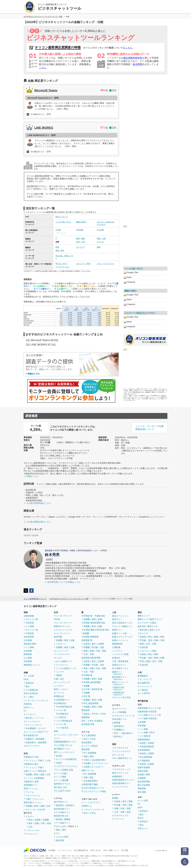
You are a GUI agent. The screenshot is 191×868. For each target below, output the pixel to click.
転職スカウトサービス (122, 637)
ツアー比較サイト (62, 823)
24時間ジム (87, 806)
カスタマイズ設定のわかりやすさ (140, 313)
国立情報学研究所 (133, 58)
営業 (57, 247)
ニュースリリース (65, 850)
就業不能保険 (144, 767)
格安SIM (144, 630)
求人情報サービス (120, 668)
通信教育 (86, 710)
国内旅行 (60, 805)
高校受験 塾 (87, 640)
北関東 (38, 820)
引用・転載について (111, 850)
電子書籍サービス (62, 749)
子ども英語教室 (89, 735)
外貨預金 (28, 704)
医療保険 (28, 654)
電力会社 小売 (60, 787)
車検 (56, 731)
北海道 (87, 644)
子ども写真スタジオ (63, 745)
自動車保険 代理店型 (147, 712)
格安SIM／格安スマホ (148, 626)
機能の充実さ (81, 222)
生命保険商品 (144, 750)
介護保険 (142, 778)
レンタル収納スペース (66, 668)
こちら (129, 48)
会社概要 (52, 850)
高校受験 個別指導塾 (91, 658)
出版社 (59, 763)
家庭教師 (86, 717)
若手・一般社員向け (123, 733)
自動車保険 (29, 616)
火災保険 (28, 640)
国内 (58, 830)
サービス (100, 242)
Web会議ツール (119, 719)
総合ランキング (62, 217)
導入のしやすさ (62, 264)
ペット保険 (29, 647)
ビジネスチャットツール (123, 716)
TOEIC (87, 760)
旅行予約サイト (61, 802)
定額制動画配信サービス (65, 742)
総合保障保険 (144, 782)
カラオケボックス (120, 816)
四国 (142, 644)
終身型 (143, 743)
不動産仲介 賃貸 (31, 782)
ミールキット (60, 644)
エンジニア (81, 247)
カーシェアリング (62, 682)
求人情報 (125, 850)
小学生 (103, 714)
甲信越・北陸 (98, 647)
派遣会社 (116, 658)
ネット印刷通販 (119, 712)
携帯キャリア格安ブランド (150, 619)
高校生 (87, 714)
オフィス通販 (60, 777)
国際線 (67, 819)
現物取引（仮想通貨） (36, 739)
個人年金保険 (144, 785)
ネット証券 (29, 676)
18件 (113, 90)
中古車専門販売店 (64, 707)
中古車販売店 (60, 703)
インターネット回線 (147, 651)
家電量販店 (143, 676)
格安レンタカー (61, 689)
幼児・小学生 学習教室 (92, 721)
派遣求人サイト (119, 665)
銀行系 (29, 718)
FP (85, 753)
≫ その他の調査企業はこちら (37, 522)
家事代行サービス (62, 626)
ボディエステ (118, 755)
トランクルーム (61, 665)
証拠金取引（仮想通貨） (37, 742)
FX (25, 711)
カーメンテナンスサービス (66, 735)
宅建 (86, 756)
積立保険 (142, 792)
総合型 (59, 756)
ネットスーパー (61, 651)
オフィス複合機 (61, 780)
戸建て (41, 761)
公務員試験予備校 (90, 784)
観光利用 (60, 840)
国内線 (59, 819)
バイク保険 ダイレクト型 (149, 715)
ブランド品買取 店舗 (63, 770)
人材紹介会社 (118, 688)
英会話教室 (87, 742)
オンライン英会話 (90, 746)
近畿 (42, 774)
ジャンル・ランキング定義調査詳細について (149, 428)
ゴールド (42, 728)
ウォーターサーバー (63, 616)
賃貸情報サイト (31, 785)
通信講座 (86, 749)
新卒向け (118, 737)
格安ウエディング (120, 773)
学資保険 (28, 661)
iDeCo (140, 818)
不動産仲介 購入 (31, 764)
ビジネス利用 (62, 837)
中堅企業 (80, 230)
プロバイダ (143, 633)
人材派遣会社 (118, 693)
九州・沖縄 (89, 654)
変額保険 (142, 788)
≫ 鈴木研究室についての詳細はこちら (63, 582)
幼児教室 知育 (88, 724)
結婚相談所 (117, 776)
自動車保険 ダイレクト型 (149, 708)
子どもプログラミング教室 (94, 791)
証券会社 (30, 683)
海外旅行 (70, 805)
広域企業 (144, 647)
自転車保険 (29, 637)
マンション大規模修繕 (34, 778)
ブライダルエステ (120, 748)
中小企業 (100, 230)
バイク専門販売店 (64, 721)
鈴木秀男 (137, 64)
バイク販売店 (60, 717)
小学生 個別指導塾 (90, 703)
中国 (162, 640)
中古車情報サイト (62, 700)
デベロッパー (32, 834)
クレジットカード (32, 721)
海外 (64, 830)
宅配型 (59, 675)
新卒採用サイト (119, 678)
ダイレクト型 (32, 619)
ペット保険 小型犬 (146, 732)
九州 (48, 774)
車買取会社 (59, 696)
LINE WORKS (44, 128)
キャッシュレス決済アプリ (36, 732)
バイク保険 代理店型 (147, 718)
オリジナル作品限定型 (66, 759)
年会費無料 (31, 728)
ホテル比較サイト (62, 812)
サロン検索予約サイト (122, 758)
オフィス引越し (61, 773)
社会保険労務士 (99, 760)
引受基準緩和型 (147, 747)
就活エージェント (120, 616)
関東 (131, 801)
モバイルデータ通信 (147, 623)
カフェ (57, 738)
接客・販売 (60, 251)
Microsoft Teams (46, 90)
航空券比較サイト (62, 809)
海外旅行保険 (30, 644)
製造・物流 (81, 238)
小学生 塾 (86, 696)
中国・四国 (46, 823)
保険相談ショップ (32, 665)
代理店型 (30, 623)
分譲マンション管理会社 (35, 771)
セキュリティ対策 (83, 264)
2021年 (27, 535)
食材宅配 (58, 637)
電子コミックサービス (64, 752)
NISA (26, 679)
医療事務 (92, 753)
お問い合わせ (96, 850)
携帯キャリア (144, 616)
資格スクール (88, 770)
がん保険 (28, 658)
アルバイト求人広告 (121, 697)
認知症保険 (143, 771)
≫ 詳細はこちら (31, 476)
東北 (30, 820)
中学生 (95, 714)
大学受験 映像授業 (90, 637)
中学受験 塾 (87, 675)
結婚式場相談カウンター (123, 780)
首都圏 (29, 774)
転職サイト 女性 (120, 633)
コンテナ (60, 672)
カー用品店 (143, 690)
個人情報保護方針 (81, 850)
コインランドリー (62, 633)
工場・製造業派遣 (120, 661)
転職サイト (117, 630)
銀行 (28, 686)
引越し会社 (59, 679)
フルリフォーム (33, 796)
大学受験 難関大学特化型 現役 (95, 630)
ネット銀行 (29, 697)
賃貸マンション (31, 788)
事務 (99, 247)
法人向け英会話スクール (93, 788)
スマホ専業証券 (31, 690)
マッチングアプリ (120, 787)
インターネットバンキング (36, 700)
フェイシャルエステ (121, 751)
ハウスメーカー (33, 830)
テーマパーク (118, 819)
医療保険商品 (144, 740)
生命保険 (28, 651)
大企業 (58, 230)
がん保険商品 (144, 761)
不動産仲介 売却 (31, 757)
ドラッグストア (145, 679)
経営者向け (119, 726)
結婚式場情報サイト (121, 783)
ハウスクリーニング (63, 630)
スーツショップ (145, 686)
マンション (31, 761)
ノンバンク (39, 718)
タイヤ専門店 (144, 693)
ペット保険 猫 (144, 736)
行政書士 (88, 763)
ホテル (57, 833)
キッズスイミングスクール (93, 810)
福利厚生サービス (62, 784)
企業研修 (116, 723)
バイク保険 (29, 626)
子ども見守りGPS (62, 791)
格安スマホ (155, 630)
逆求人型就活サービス (122, 623)
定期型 (151, 743)
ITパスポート (98, 767)
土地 (48, 761)
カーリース (59, 693)
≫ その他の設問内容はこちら (37, 503)
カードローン (30, 714)
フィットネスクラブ (91, 802)
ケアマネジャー (101, 763)
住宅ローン (29, 707)
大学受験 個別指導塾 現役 (93, 623)
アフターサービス (62, 267)
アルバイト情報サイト (122, 626)
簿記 (92, 756)
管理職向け (119, 730)
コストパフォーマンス (106, 264)
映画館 (115, 798)
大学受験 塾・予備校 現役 (93, 616)
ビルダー (30, 816)
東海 (36, 774)
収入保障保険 (146, 757)
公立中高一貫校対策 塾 (92, 689)
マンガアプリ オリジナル (65, 766)
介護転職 (116, 647)
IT (56, 238)
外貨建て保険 (144, 774)
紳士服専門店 (144, 683)
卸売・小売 (81, 242)
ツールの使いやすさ (63, 222)
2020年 (35, 535)
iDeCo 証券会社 (31, 693)
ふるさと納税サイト (63, 661)
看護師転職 (117, 644)
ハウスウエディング (121, 769)
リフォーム (29, 792)
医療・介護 (101, 238)
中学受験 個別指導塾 (91, 682)
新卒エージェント (120, 683)
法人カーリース (119, 709)
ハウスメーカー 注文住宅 (34, 810)
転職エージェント (120, 640)
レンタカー (59, 686)
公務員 (87, 767)
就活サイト (117, 619)
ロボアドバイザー (32, 746)
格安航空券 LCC (61, 816)
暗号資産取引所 (31, 735)
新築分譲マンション (33, 802)
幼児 (86, 739)
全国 (129, 812)
